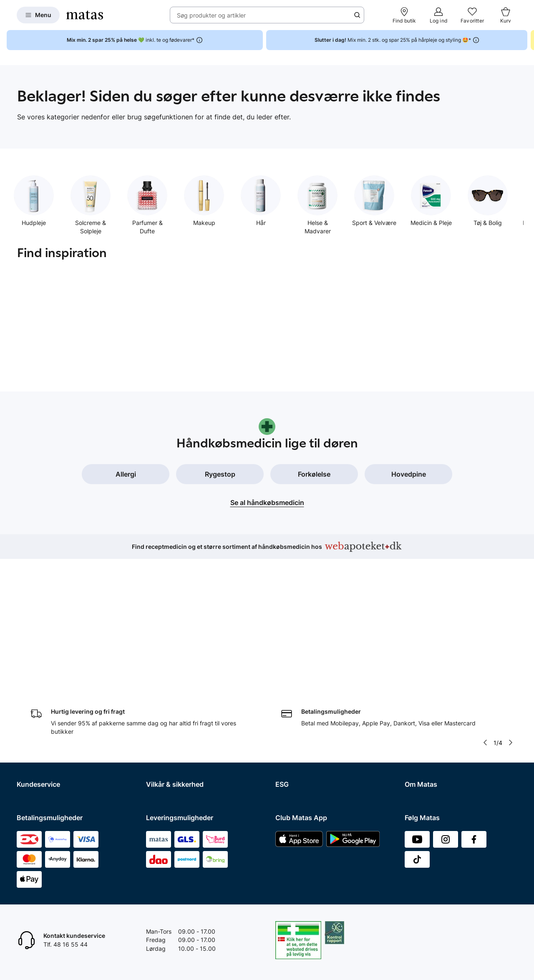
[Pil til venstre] (485, 608)
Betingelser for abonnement (184, 675)
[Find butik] (404, 15)
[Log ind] (438, 15)
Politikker (288, 697)
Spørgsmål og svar (42, 665)
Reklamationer (36, 697)
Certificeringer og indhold (310, 686)
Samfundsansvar (298, 665)
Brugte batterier (168, 719)
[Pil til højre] (511, 608)
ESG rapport (292, 708)
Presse (414, 697)
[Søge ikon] (357, 15)
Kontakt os (31, 675)
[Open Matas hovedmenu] (38, 15)
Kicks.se (416, 740)
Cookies (157, 697)
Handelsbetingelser (172, 665)
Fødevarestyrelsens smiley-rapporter (196, 708)
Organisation (422, 665)
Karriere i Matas (426, 729)
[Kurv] (506, 15)
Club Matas (32, 740)
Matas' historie (424, 719)
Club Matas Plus (39, 751)
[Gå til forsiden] (85, 15)
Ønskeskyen (34, 762)
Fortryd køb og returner (49, 686)
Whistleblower (424, 686)
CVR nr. (415, 773)
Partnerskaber (295, 675)
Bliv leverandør (425, 784)
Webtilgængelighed (173, 729)
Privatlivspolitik (166, 686)
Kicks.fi (414, 762)
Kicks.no (416, 751)
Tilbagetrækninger (42, 719)
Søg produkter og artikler (211, 15)
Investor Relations (429, 675)
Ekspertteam (34, 729)
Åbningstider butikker (46, 708)
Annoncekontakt (427, 708)
